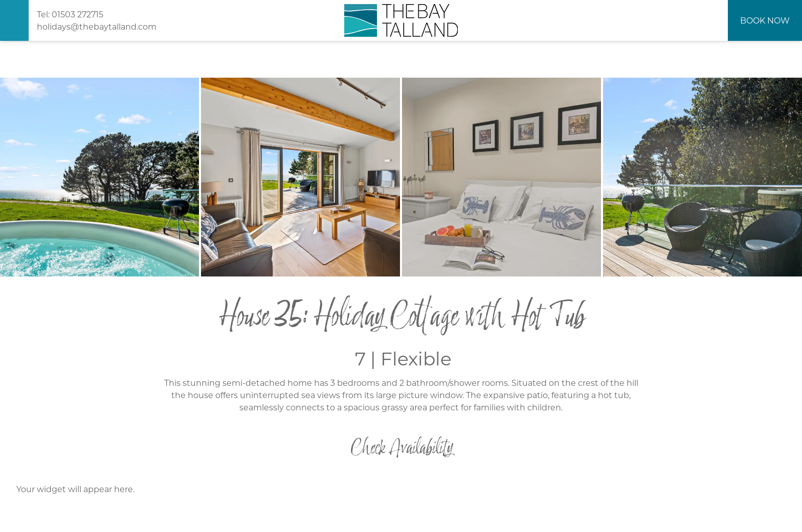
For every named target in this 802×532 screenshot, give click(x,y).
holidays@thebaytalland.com (97, 26)
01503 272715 (77, 14)
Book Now (765, 20)
